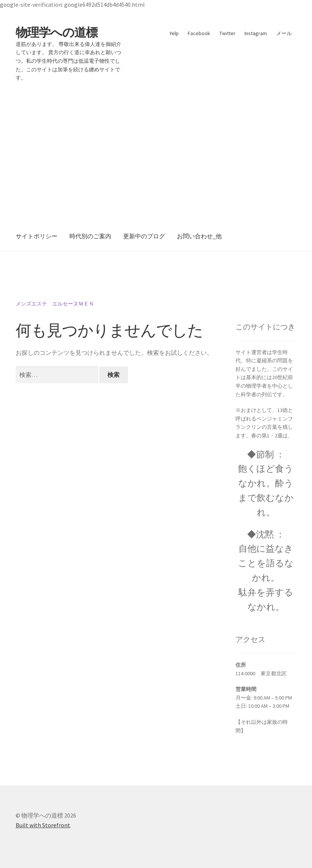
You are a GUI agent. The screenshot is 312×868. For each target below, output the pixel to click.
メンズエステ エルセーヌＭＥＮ (55, 304)
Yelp (174, 33)
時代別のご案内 (90, 236)
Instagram (256, 33)
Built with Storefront (43, 825)
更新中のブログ (144, 236)
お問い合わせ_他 (199, 236)
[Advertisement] (156, 146)
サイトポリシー (37, 236)
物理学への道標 (57, 32)
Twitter (227, 33)
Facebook (199, 33)
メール (284, 33)
